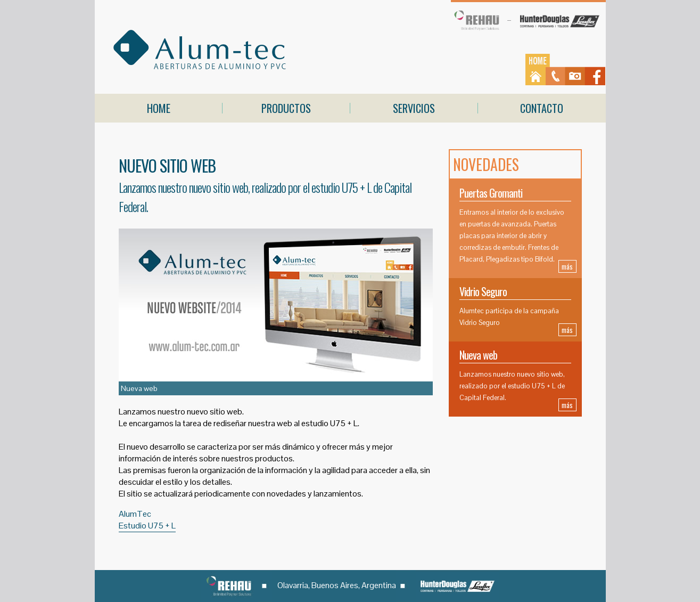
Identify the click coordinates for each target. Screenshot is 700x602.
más (567, 266)
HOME (159, 108)
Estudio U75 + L (147, 526)
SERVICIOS (414, 108)
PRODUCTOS (286, 108)
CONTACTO (542, 108)
